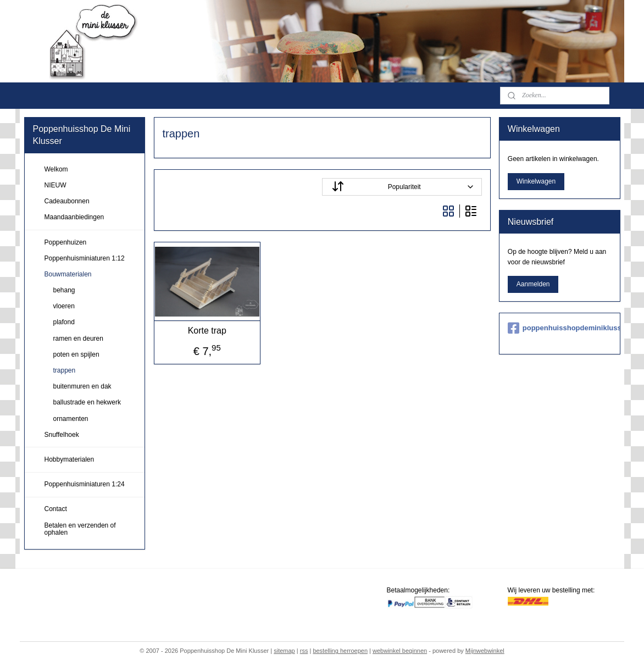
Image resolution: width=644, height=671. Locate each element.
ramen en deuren (78, 339)
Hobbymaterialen (70, 459)
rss (304, 651)
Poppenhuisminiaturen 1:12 (85, 258)
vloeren (64, 306)
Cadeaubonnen (67, 201)
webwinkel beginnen (400, 651)
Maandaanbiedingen (74, 217)
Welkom (56, 169)
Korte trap (207, 331)
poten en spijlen (76, 354)
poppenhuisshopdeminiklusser (560, 328)
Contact (56, 509)
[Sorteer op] (402, 187)
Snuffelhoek (62, 435)
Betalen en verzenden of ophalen (80, 529)
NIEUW (55, 185)
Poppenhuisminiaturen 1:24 (85, 484)
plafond (64, 322)
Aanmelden (533, 284)
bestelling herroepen (340, 651)
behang (64, 290)
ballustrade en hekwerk (87, 402)
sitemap (284, 651)
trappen (65, 370)
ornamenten (71, 419)
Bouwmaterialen (68, 274)
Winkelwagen (536, 181)
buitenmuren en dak (82, 386)
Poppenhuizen (66, 242)
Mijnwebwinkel (485, 651)
